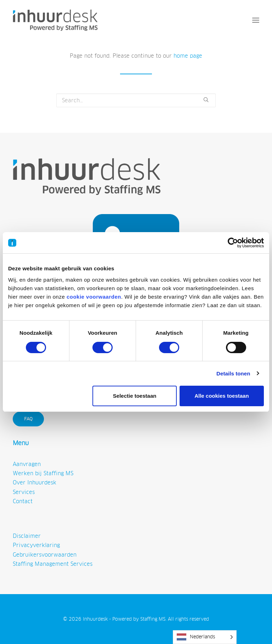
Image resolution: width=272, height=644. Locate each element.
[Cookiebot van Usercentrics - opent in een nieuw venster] (233, 243)
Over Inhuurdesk (35, 482)
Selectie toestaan (135, 396)
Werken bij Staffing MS (43, 473)
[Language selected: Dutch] (205, 637)
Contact (23, 501)
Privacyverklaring (36, 545)
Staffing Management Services (53, 564)
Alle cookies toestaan (222, 396)
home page (188, 56)
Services (24, 492)
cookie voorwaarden (94, 297)
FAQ (28, 419)
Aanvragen (27, 464)
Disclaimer (27, 536)
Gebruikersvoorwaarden (45, 555)
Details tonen (233, 373)
